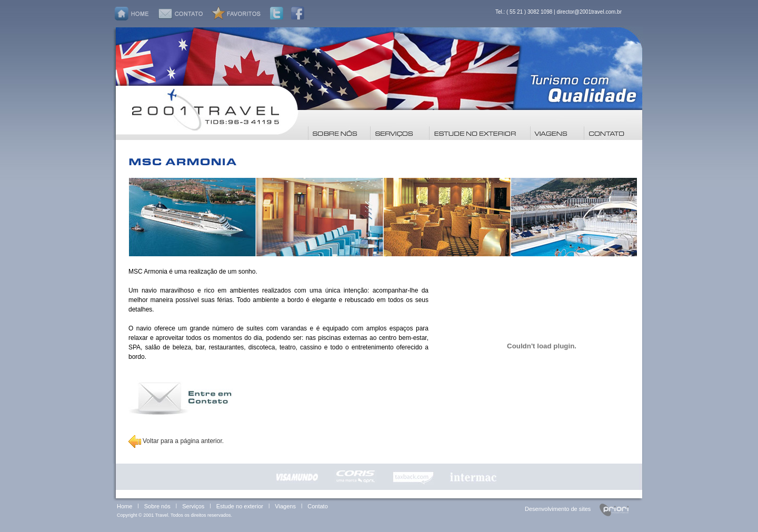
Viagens (285, 506)
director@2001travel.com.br (589, 12)
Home (124, 506)
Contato (318, 506)
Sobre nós (157, 506)
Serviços (193, 506)
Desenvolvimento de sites (558, 509)
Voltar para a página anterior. (176, 441)
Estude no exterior (240, 506)
